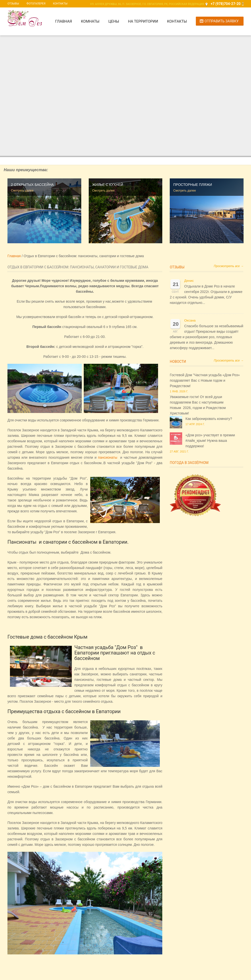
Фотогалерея (36, 4)
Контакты (60, 4)
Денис (189, 281)
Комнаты (90, 21)
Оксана (190, 320)
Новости (178, 362)
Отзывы (13, 4)
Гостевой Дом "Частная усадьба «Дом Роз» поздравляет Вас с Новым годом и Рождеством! (205, 380)
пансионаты (107, 457)
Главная (64, 21)
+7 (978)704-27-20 (226, 4)
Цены (114, 21)
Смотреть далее (22, 191)
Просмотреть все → (229, 266)
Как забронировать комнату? (209, 419)
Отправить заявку (222, 21)
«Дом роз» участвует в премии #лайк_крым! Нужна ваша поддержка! (210, 441)
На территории (143, 21)
